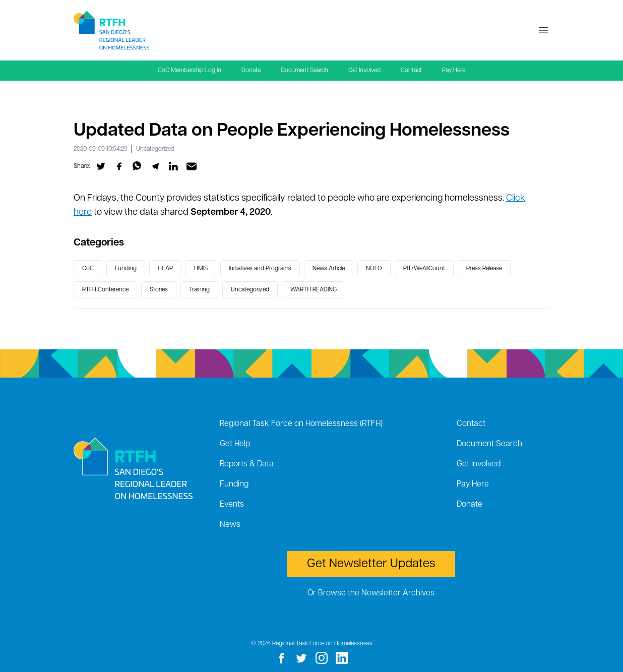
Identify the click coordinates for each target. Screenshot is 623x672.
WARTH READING (314, 290)
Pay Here (454, 71)
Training (199, 290)
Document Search (304, 71)
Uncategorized (155, 149)
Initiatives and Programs (260, 269)
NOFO (374, 269)
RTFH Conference (105, 290)
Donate (251, 71)
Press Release (484, 269)
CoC (88, 269)
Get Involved (364, 71)
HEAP (165, 269)
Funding (126, 269)
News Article (329, 269)
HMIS (201, 269)
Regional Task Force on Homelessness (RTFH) (301, 424)
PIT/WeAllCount (424, 269)
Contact (411, 71)
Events (232, 505)
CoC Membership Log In (190, 71)
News (230, 525)
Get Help (235, 444)
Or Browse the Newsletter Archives (371, 593)
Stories (159, 290)
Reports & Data (247, 464)
